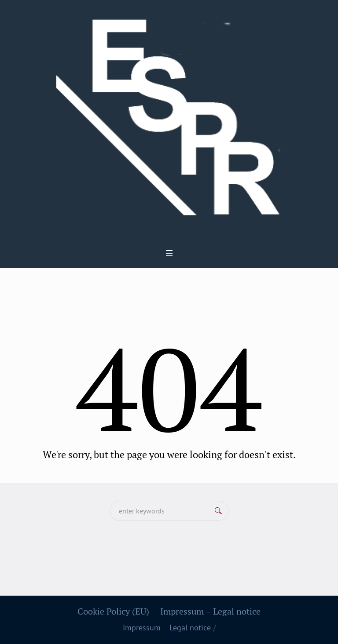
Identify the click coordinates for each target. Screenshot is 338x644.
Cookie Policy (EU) (113, 611)
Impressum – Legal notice (210, 611)
